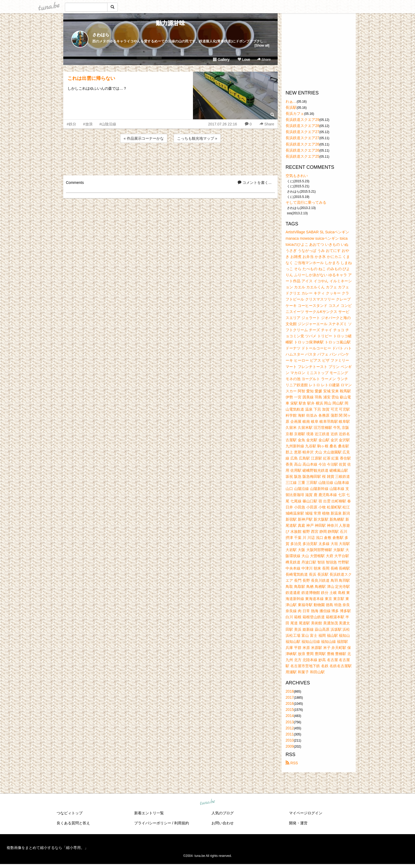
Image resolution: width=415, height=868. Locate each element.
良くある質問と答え (73, 823)
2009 (290, 746)
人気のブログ (223, 813)
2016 (290, 703)
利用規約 (182, 823)
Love (244, 60)
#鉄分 (71, 124)
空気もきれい (297, 176)
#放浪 (88, 124)
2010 (290, 740)
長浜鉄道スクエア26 (303, 144)
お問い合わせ (223, 823)
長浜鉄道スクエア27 (303, 132)
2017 (290, 697)
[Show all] (262, 45)
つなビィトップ (70, 813)
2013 (290, 722)
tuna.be (207, 802)
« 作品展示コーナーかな (144, 138)
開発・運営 (298, 823)
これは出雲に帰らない (91, 78)
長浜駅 (291, 107)
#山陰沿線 (108, 124)
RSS (292, 763)
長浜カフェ (295, 113)
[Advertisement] (170, 158)
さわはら (101, 35)
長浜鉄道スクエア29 (303, 120)
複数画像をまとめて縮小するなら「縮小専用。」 (47, 848)
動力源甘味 (170, 23)
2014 (290, 716)
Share (264, 59)
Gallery (221, 60)
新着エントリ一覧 (149, 813)
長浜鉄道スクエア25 (303, 156)
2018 (290, 691)
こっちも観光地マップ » (197, 138)
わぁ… (291, 101)
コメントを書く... (255, 183)
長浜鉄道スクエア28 (303, 126)
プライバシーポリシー (153, 823)
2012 (290, 728)
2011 (290, 734)
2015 (290, 710)
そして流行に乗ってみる (306, 202)
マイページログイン (306, 813)
